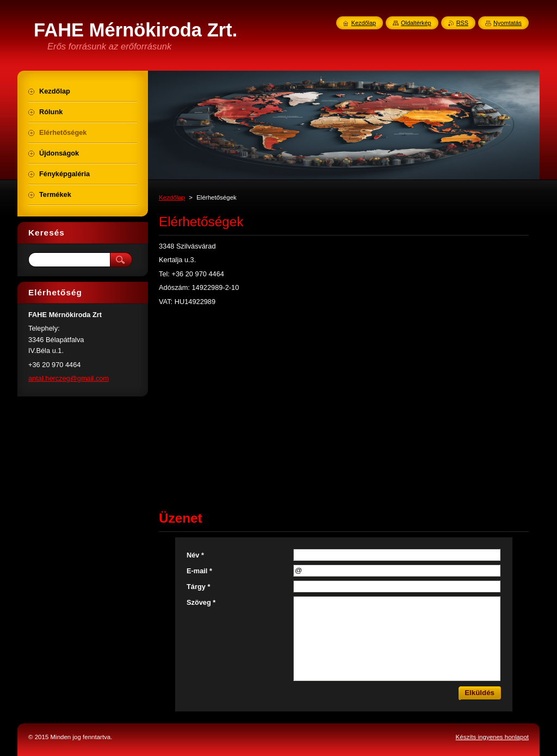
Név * (195, 555)
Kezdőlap (172, 197)
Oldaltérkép (416, 23)
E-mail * (199, 571)
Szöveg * (201, 602)
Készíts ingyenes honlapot (492, 737)
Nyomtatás (508, 23)
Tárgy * (198, 587)
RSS (462, 23)
